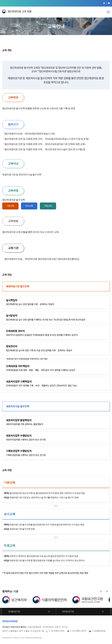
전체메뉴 (108, 12)
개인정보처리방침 (10, 621)
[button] (101, 591)
